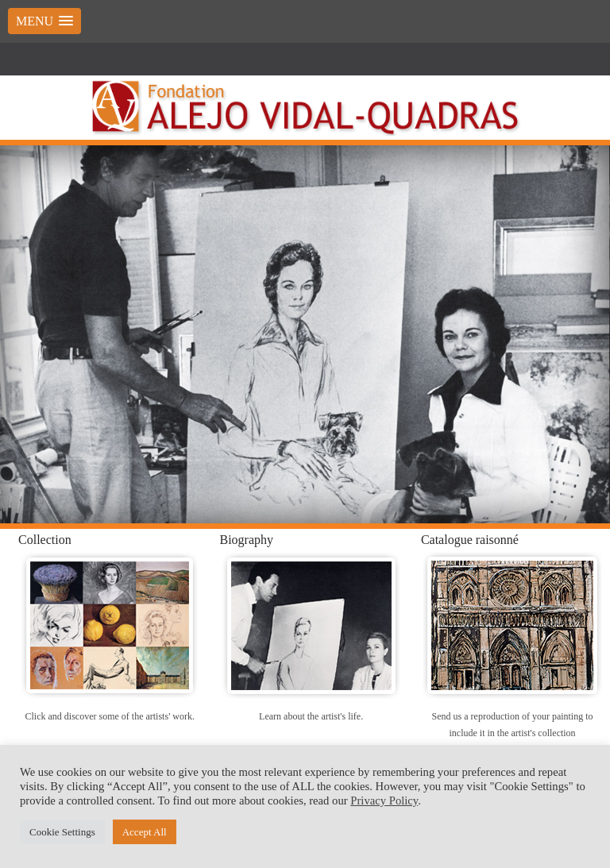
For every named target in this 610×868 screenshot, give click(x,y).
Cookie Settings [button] (62, 832)
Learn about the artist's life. (311, 716)
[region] (305, 334)
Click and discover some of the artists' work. (110, 716)
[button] (44, 21)
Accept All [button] (145, 832)
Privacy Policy (384, 800)
